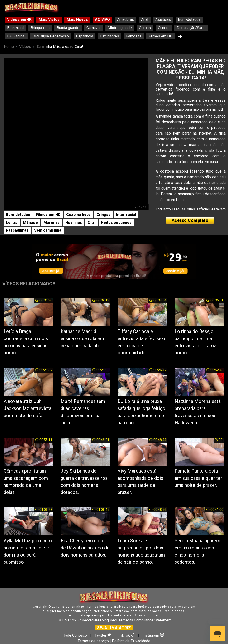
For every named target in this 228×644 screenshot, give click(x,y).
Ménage (30, 222)
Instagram (153, 635)
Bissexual (15, 28)
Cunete (164, 28)
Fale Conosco (76, 635)
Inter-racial (126, 215)
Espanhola (85, 36)
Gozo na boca (78, 215)
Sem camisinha (48, 230)
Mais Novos (77, 20)
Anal (145, 20)
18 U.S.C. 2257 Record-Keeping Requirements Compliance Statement (114, 620)
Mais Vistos (49, 20)
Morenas (52, 222)
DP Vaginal (16, 36)
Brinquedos (40, 28)
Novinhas (74, 222)
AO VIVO (102, 20)
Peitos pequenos (116, 222)
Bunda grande (68, 28)
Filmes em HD (161, 36)
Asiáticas (163, 20)
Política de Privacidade (131, 641)
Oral (91, 222)
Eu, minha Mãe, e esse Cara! (60, 47)
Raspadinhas (17, 230)
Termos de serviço (93, 641)
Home (9, 47)
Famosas (134, 36)
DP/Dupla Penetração (51, 36)
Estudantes (110, 36)
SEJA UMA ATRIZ (114, 628)
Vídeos (25, 47)
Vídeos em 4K (19, 20)
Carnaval (93, 28)
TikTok (127, 635)
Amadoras (126, 20)
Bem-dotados (189, 20)
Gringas (103, 215)
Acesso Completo (190, 220)
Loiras (12, 222)
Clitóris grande (120, 28)
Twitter (103, 635)
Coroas (145, 28)
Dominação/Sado (191, 28)
